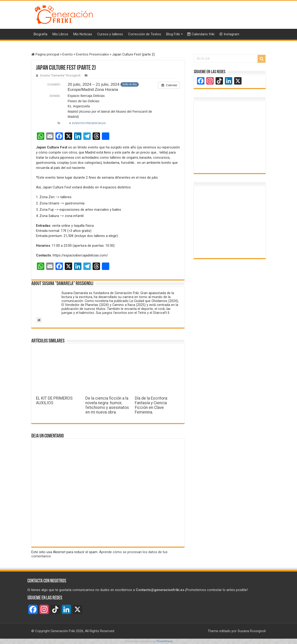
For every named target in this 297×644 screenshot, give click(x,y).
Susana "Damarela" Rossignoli (60, 75)
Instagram (229, 34)
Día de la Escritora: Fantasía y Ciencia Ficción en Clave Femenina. (151, 405)
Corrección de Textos (145, 34)
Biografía (40, 34)
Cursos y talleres (110, 34)
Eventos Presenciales (92, 54)
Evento (68, 54)
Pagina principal (45, 54)
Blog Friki (173, 34)
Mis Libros (60, 34)
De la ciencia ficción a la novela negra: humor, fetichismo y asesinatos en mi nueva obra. (107, 405)
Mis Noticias (83, 34)
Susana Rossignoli (252, 631)
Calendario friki (201, 34)
